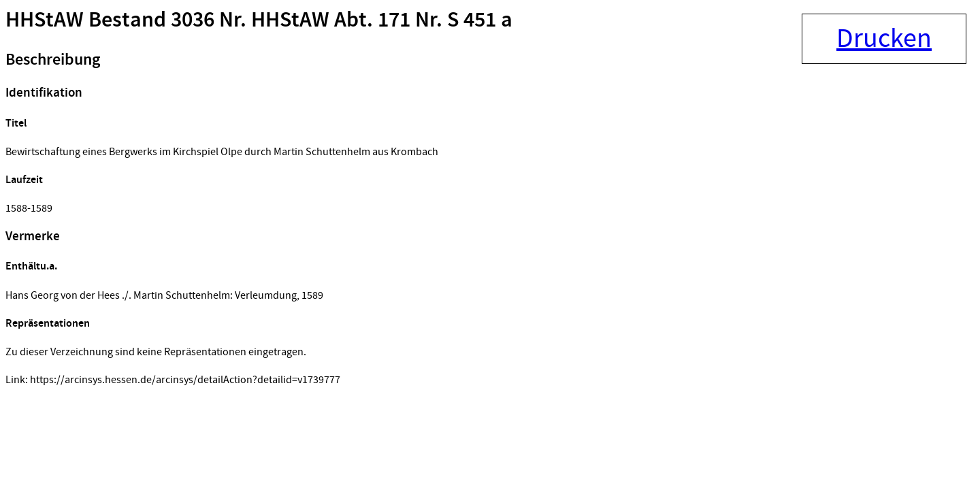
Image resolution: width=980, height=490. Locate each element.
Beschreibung (53, 60)
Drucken (884, 39)
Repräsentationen (48, 324)
